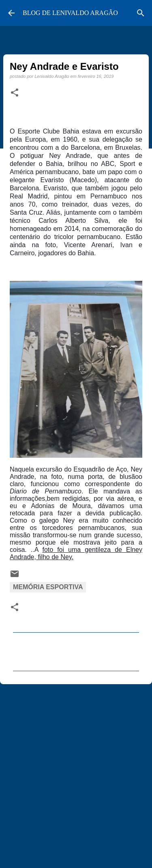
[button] (15, 93)
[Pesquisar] (141, 13)
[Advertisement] (76, 772)
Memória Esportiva (48, 587)
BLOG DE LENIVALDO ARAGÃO (70, 13)
